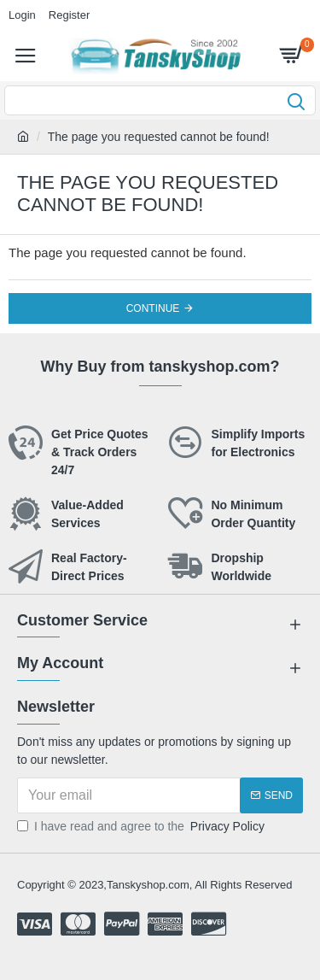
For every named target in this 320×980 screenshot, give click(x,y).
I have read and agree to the (142, 827)
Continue (153, 308)
